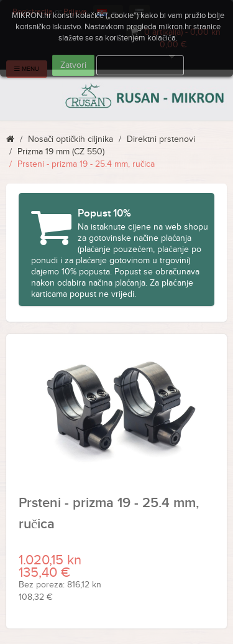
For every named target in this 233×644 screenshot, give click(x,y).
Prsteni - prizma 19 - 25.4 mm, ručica (86, 164)
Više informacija (140, 65)
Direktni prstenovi (161, 139)
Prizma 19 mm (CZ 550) (61, 152)
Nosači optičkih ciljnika (71, 139)
